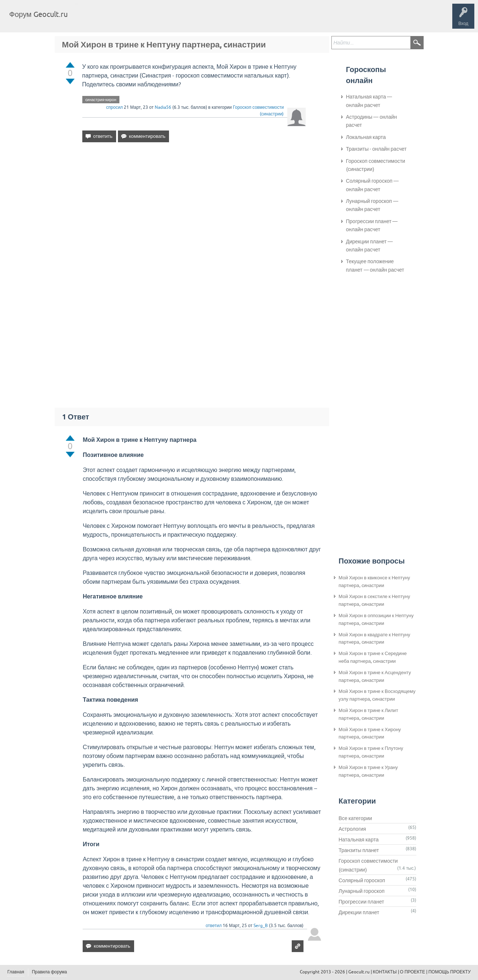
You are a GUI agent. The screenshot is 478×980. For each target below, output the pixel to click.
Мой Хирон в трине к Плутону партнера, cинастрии (371, 752)
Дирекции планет (359, 912)
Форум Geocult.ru (38, 14)
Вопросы (111, 20)
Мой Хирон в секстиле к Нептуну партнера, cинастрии (375, 600)
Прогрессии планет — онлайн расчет (372, 225)
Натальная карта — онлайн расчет (369, 101)
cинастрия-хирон (101, 100)
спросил (115, 107)
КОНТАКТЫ (385, 972)
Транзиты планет (359, 850)
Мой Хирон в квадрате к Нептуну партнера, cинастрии (375, 639)
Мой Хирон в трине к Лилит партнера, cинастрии (369, 714)
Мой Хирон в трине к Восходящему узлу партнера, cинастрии (377, 695)
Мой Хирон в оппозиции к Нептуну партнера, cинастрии (376, 619)
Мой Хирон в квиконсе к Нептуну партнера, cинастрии (374, 582)
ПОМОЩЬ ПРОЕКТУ (450, 972)
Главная (87, 20)
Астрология (353, 829)
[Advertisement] (194, 211)
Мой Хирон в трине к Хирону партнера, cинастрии (370, 733)
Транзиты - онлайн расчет (376, 149)
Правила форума (50, 972)
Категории (161, 20)
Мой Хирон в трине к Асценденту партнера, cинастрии (375, 676)
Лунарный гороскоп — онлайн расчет (372, 205)
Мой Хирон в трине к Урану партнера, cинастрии (368, 771)
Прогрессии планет (362, 902)
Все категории (355, 818)
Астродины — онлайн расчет (372, 121)
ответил (214, 926)
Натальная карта (359, 840)
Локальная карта (366, 137)
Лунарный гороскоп (362, 891)
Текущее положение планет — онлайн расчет (375, 265)
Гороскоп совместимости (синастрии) (376, 165)
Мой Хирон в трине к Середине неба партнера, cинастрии (373, 657)
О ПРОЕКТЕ (413, 972)
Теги (135, 20)
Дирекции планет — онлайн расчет (370, 246)
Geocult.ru (359, 972)
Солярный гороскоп (362, 880)
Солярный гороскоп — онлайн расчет (373, 185)
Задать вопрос (195, 20)
